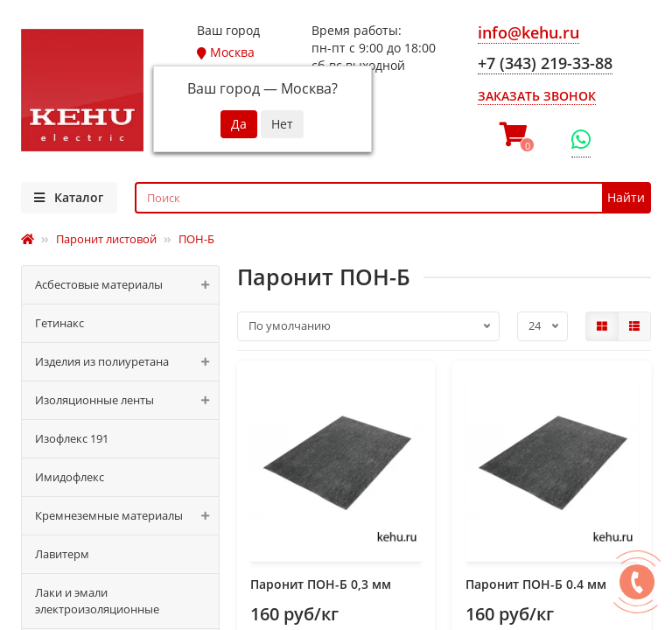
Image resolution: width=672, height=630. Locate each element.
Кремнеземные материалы (127, 516)
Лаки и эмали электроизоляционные (97, 601)
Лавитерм (62, 554)
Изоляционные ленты (127, 400)
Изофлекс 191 (72, 438)
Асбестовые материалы (127, 285)
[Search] (393, 198)
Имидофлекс (70, 477)
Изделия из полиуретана (127, 362)
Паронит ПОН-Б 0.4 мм (536, 584)
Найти (626, 197)
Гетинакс (59, 323)
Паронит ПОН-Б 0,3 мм (321, 584)
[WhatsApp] (581, 140)
